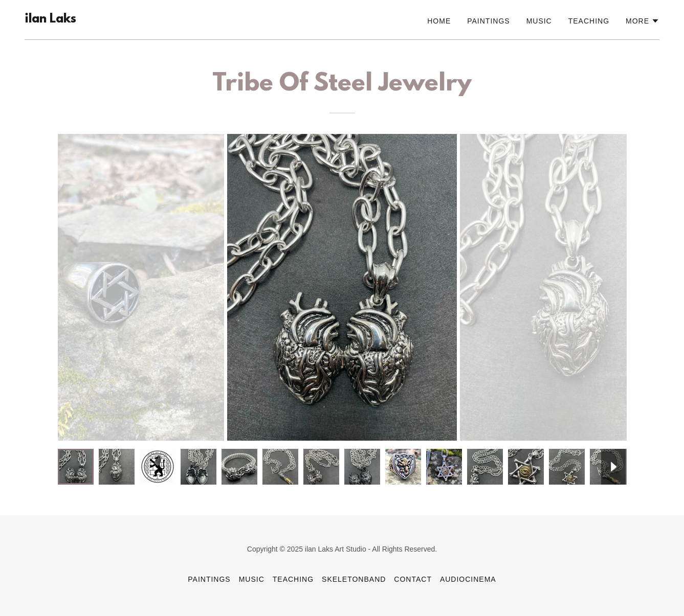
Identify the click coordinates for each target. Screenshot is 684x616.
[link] (50, 20)
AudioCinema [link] (468, 579)
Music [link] (539, 21)
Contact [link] (413, 579)
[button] (643, 21)
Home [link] (439, 21)
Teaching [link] (589, 21)
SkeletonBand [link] (354, 579)
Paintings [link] (488, 21)
